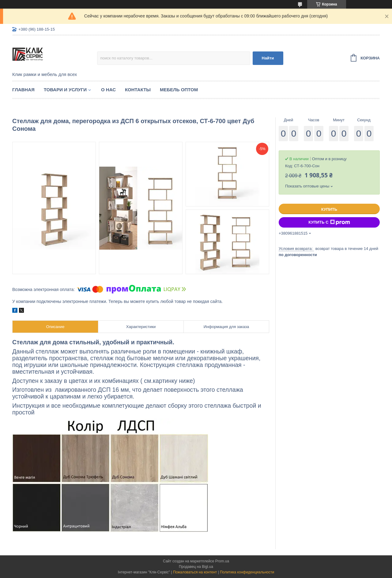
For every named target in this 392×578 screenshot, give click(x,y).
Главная (23, 90)
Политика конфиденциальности (247, 572)
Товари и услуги (65, 90)
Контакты (138, 90)
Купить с (329, 222)
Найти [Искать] (268, 58)
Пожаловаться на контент (195, 572)
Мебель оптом (179, 90)
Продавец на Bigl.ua (196, 567)
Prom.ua (222, 561)
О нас (108, 90)
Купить (329, 209)
